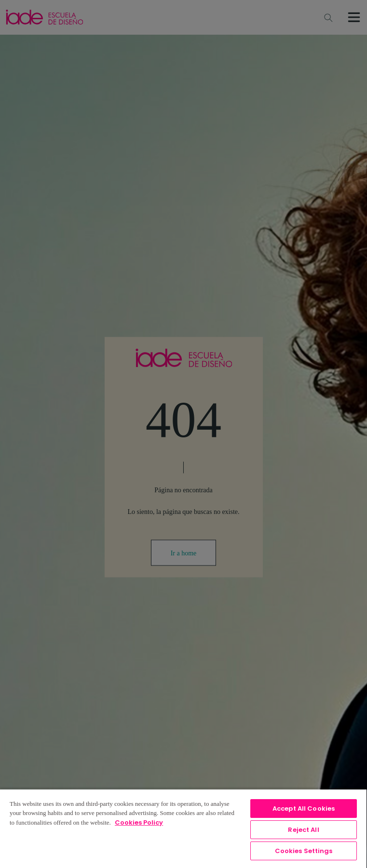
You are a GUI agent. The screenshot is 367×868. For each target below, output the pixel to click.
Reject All (303, 830)
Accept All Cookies (304, 809)
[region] (183, 828)
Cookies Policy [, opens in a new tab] (139, 822)
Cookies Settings (304, 851)
